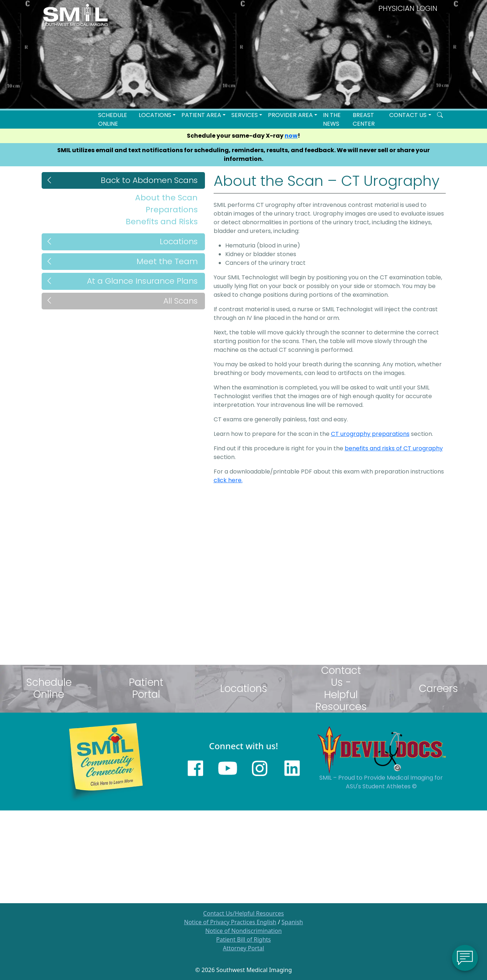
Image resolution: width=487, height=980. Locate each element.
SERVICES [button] (245, 115)
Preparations (172, 210)
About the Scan (166, 198)
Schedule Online (113, 119)
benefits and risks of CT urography (394, 448)
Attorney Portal (244, 948)
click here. (228, 480)
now (291, 136)
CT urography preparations (370, 434)
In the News (332, 119)
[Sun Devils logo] (381, 749)
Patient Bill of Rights (243, 939)
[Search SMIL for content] (440, 115)
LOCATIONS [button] (155, 115)
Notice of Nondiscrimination (243, 931)
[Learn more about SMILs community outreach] (106, 761)
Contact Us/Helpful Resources (243, 913)
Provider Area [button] (290, 115)
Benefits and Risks (162, 222)
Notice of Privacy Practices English (230, 922)
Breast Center (364, 119)
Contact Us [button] (408, 115)
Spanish (292, 922)
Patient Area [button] (201, 115)
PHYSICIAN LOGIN (408, 8)
